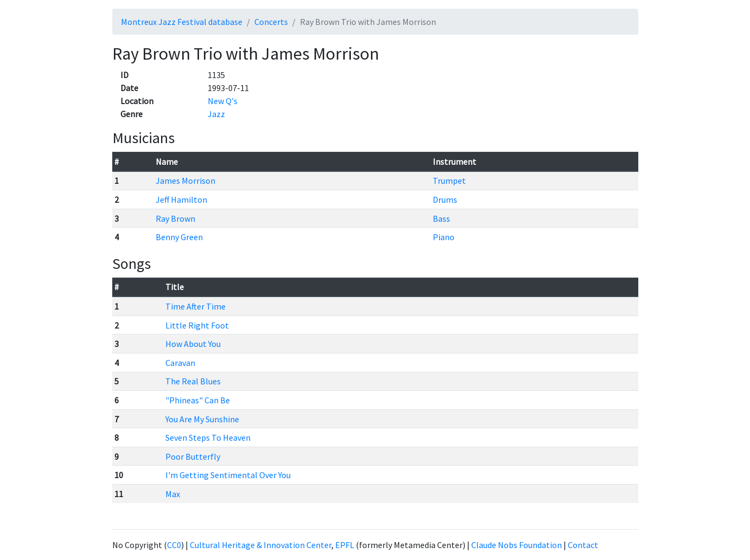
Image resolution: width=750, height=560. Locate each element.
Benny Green (179, 237)
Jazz (216, 114)
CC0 (174, 545)
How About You (193, 344)
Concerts (271, 22)
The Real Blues (193, 381)
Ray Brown (175, 218)
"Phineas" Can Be (198, 400)
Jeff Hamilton (181, 199)
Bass (441, 218)
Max (173, 494)
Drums (445, 199)
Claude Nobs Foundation (517, 545)
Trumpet (449, 181)
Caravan (180, 363)
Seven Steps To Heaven (208, 437)
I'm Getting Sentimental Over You (228, 475)
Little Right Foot (197, 325)
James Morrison (185, 181)
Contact (583, 545)
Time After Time (195, 306)
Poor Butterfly (193, 456)
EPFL (345, 545)
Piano (444, 237)
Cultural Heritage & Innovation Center (261, 545)
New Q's (223, 101)
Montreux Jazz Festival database (182, 22)
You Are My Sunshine (202, 419)
